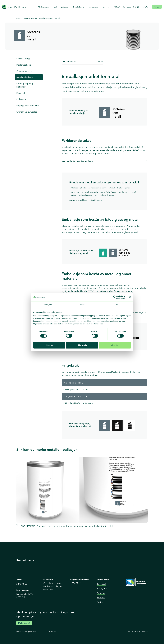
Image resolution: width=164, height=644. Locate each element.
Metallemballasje (24, 77)
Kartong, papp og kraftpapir (25, 85)
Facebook (102, 584)
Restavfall (21, 93)
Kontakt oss (25, 560)
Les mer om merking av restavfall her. (84, 200)
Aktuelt (117, 7)
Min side (157, 7)
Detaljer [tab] (82, 305)
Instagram (102, 588)
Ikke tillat (49, 345)
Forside (19, 18)
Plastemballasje (24, 65)
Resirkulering (79, 7)
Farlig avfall (22, 99)
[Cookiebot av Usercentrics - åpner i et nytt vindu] (115, 297)
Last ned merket (82, 61)
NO (50, 631)
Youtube (101, 593)
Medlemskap (44, 7)
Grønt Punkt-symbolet (27, 112)
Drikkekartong (23, 59)
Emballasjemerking (46, 18)
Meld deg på (24, 623)
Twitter (100, 602)
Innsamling (94, 7)
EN (55, 631)
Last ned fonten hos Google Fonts (104, 161)
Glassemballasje (24, 71)
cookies (32, 631)
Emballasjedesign (61, 7)
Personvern (21, 631)
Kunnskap (127, 7)
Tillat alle (115, 345)
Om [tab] (116, 305)
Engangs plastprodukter (28, 106)
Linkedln (101, 598)
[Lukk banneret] (130, 297)
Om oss (106, 7)
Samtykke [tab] (48, 305)
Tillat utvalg (82, 345)
